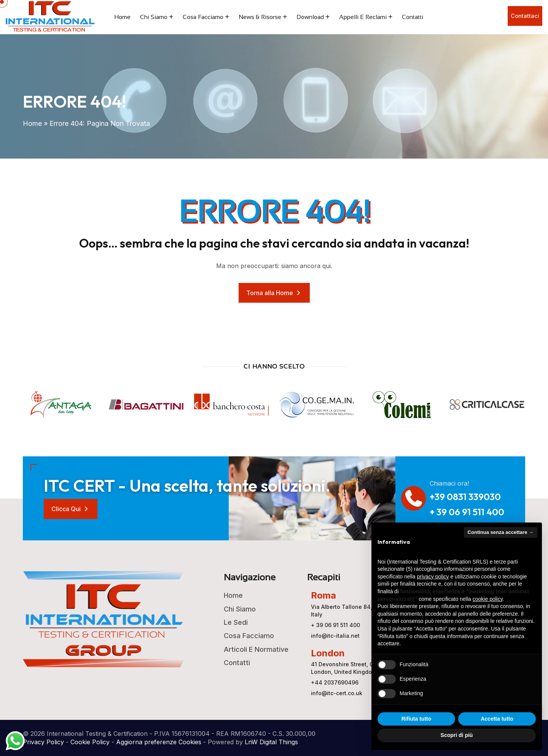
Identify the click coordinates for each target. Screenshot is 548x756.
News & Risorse (260, 17)
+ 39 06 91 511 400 (467, 512)
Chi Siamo (154, 17)
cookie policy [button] (488, 599)
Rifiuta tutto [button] (417, 719)
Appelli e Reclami (363, 17)
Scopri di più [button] (457, 735)
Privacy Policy (43, 742)
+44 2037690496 (335, 682)
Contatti (413, 17)
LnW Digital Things (271, 742)
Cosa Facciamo (203, 17)
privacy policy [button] (433, 577)
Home (122, 17)
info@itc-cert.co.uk (337, 693)
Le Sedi (236, 622)
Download (310, 17)
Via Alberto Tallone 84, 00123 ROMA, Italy (360, 611)
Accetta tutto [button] (497, 719)
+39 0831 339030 (465, 497)
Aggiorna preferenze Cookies (159, 742)
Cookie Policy (90, 742)
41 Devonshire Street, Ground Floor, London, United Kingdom (358, 668)
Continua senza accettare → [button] (501, 532)
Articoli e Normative (256, 649)
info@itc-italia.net (335, 636)
